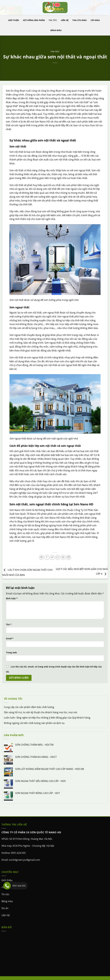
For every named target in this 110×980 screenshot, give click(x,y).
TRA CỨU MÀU (80, 20)
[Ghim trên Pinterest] (63, 557)
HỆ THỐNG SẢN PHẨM (34, 20)
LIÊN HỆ (65, 20)
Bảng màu (7, 901)
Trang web (11, 652)
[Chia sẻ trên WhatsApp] (41, 557)
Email (10, 638)
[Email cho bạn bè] (58, 557)
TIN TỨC (53, 20)
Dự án (5, 908)
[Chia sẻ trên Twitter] (52, 557)
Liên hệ (6, 915)
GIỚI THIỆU (14, 20)
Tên (9, 624)
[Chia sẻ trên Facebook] (47, 557)
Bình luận (12, 598)
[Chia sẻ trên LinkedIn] (69, 557)
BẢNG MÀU (56, 30)
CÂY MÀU (95, 20)
